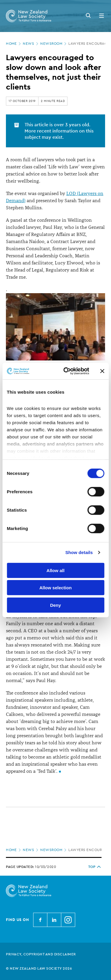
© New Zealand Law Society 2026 (39, 968)
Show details (79, 552)
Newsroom (54, 44)
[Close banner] (102, 371)
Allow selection (55, 588)
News (31, 44)
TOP (95, 867)
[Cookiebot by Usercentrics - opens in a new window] (66, 371)
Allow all (55, 570)
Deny (55, 605)
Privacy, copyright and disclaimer (41, 954)
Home (14, 44)
